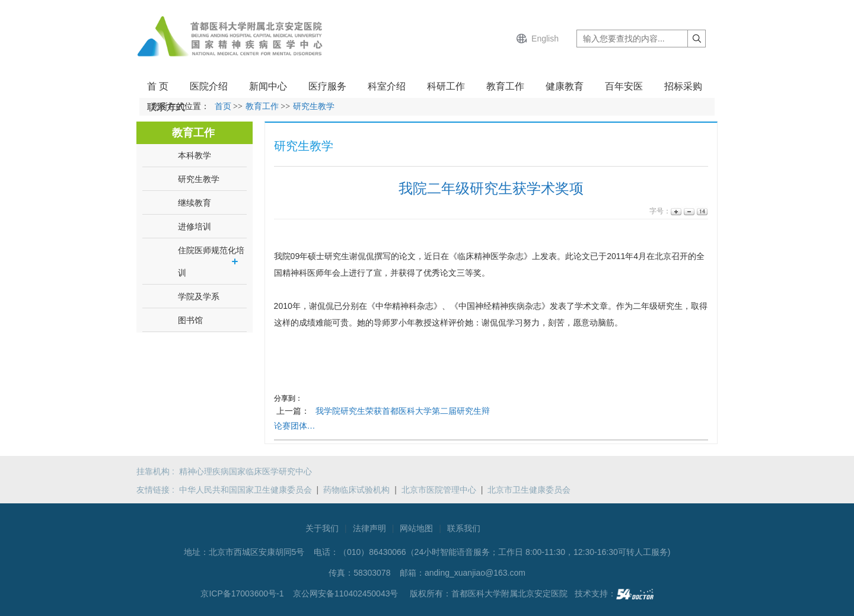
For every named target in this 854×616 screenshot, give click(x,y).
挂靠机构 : (158, 471)
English (545, 39)
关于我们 (322, 528)
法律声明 (369, 528)
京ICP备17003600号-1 (243, 593)
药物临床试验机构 (356, 490)
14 (701, 211)
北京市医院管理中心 (439, 490)
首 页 (158, 86)
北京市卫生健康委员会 (529, 490)
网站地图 (416, 528)
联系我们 (464, 528)
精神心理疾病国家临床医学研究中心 (246, 471)
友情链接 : (158, 490)
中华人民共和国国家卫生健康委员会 (246, 490)
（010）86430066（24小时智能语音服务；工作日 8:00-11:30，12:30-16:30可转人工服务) (504, 552)
